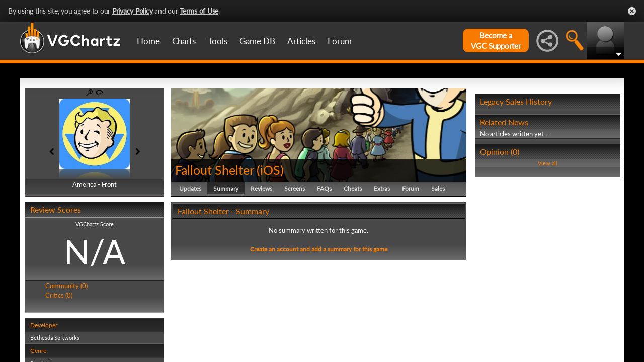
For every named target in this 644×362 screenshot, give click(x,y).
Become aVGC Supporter (496, 40)
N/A (95, 251)
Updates (190, 188)
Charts (184, 41)
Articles (301, 41)
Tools (218, 41)
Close (632, 11)
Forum (340, 41)
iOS (270, 170)
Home (148, 41)
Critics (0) (59, 295)
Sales (438, 188)
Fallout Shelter (214, 170)
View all (548, 163)
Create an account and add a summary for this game (319, 249)
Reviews (261, 188)
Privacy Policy (133, 11)
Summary (226, 188)
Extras (382, 188)
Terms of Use (199, 11)
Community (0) (66, 286)
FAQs (324, 188)
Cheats (353, 188)
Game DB (257, 41)
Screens (295, 188)
